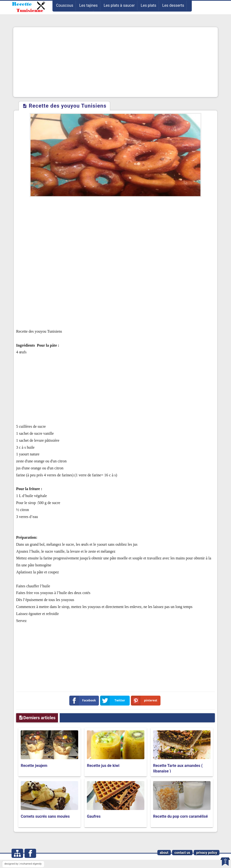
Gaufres (94, 816)
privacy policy (207, 853)
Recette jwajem (34, 766)
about (164, 853)
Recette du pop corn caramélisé (180, 816)
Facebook (84, 701)
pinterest (145, 701)
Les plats (148, 5)
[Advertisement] (115, 62)
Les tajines (88, 5)
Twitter (114, 701)
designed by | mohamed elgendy (23, 864)
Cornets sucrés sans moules (45, 816)
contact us (182, 853)
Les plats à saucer (119, 5)
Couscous (65, 5)
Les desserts (173, 5)
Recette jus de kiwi (103, 766)
